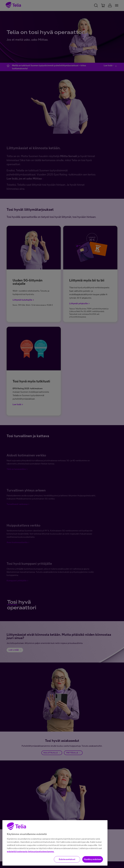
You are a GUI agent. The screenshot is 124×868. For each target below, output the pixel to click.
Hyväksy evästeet (93, 859)
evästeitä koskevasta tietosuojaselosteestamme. (31, 851)
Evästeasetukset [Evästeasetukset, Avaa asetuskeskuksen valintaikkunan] (67, 859)
